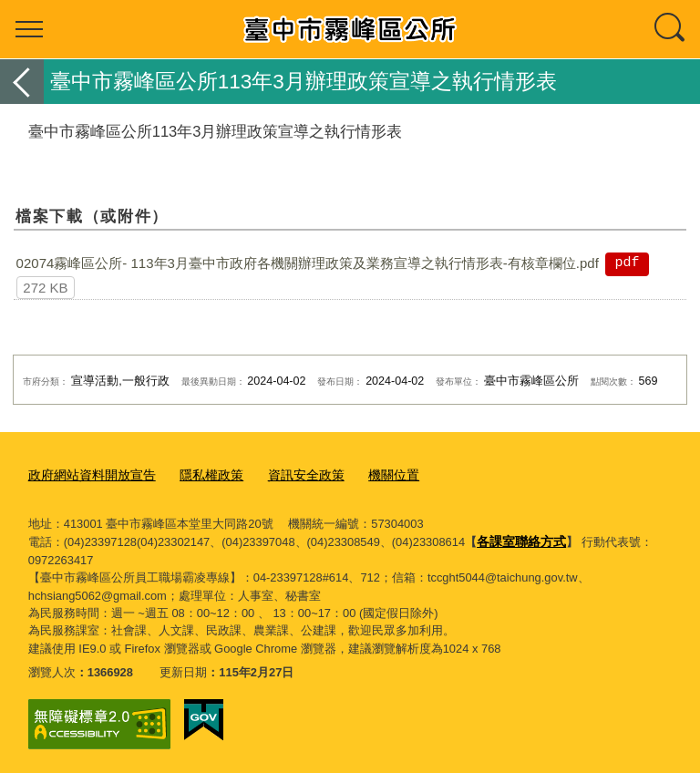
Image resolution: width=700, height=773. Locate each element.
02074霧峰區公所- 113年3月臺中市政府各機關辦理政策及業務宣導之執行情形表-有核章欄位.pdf (308, 263)
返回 (22, 82)
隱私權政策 (200, 474)
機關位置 (373, 474)
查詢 (671, 29)
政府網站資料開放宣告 (87, 474)
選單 (29, 29)
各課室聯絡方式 (518, 539)
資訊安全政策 (290, 474)
